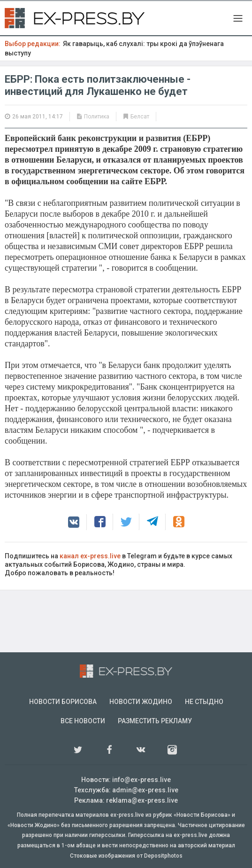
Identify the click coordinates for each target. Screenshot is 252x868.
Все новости (83, 721)
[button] (74, 522)
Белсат (140, 117)
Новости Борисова (63, 702)
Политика (97, 117)
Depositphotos (163, 856)
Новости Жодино (141, 702)
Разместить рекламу (155, 721)
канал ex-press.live (90, 556)
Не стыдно (204, 702)
